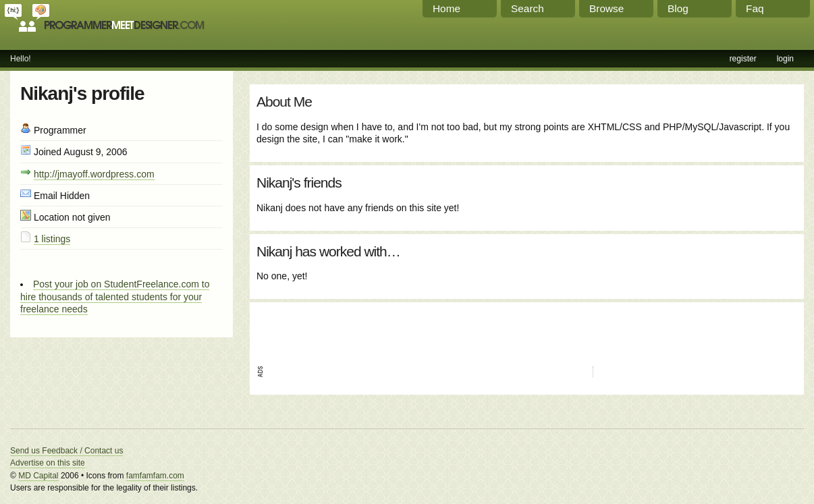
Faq (755, 8)
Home (446, 8)
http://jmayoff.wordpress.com (94, 174)
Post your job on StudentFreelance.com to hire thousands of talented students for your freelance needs (115, 296)
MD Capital (38, 476)
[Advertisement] (414, 329)
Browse (606, 8)
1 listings (52, 239)
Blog (678, 8)
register (743, 59)
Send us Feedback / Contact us (66, 451)
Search (527, 8)
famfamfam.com (155, 476)
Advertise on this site (48, 463)
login (785, 59)
